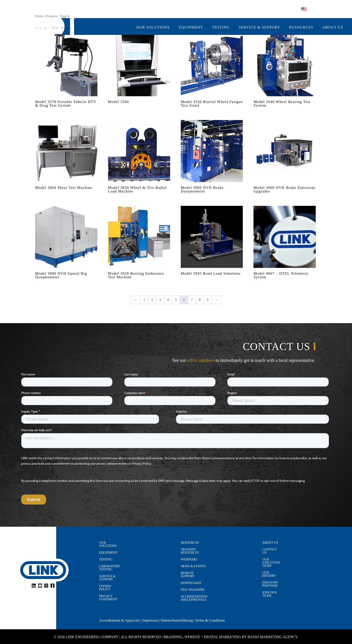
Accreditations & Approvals (120, 620)
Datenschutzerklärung (177, 620)
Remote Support (188, 575)
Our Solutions (153, 27)
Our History (269, 574)
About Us (333, 27)
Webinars (189, 560)
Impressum (151, 620)
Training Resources (190, 551)
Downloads (191, 583)
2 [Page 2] (152, 300)
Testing (221, 27)
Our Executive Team (271, 563)
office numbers (201, 360)
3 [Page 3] (160, 300)
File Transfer (193, 590)
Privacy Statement (108, 598)
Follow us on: (258, 9)
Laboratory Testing (110, 568)
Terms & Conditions (210, 620)
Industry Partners (270, 584)
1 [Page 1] (144, 300)
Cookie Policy (105, 588)
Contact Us (270, 551)
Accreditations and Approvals (194, 598)
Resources (301, 27)
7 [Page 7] (192, 300)
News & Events (193, 566)
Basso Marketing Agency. (273, 637)
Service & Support (259, 27)
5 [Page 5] (176, 300)
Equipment (191, 27)
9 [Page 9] (208, 300)
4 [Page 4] (168, 300)
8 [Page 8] (200, 300)
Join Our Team (269, 594)
